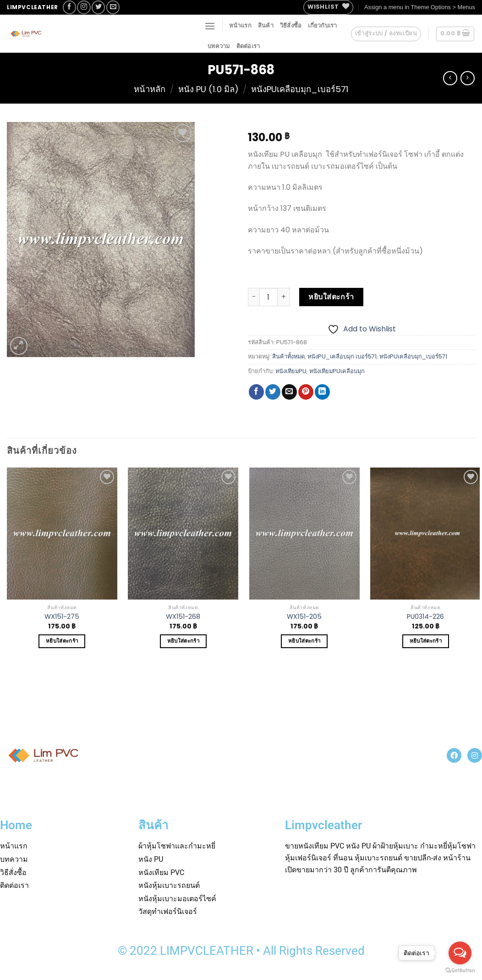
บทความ (219, 46)
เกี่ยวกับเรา (322, 25)
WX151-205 (304, 617)
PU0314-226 (425, 617)
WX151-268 (183, 617)
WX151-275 (62, 617)
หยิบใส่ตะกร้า (331, 297)
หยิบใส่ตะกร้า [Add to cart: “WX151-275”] (62, 641)
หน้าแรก (240, 25)
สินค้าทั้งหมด (288, 356)
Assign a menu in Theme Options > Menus (420, 7)
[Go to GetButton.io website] (460, 971)
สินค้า (266, 25)
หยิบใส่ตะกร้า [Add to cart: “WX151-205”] (304, 641)
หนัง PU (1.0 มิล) (208, 89)
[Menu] (210, 26)
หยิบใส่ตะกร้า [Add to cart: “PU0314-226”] (426, 641)
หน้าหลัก (150, 89)
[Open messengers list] (460, 953)
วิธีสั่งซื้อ (291, 25)
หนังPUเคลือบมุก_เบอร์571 (300, 89)
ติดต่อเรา (248, 46)
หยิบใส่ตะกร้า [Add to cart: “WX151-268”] (183, 641)
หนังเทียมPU (291, 371)
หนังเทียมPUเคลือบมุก (337, 371)
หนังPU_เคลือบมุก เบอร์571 (342, 356)
